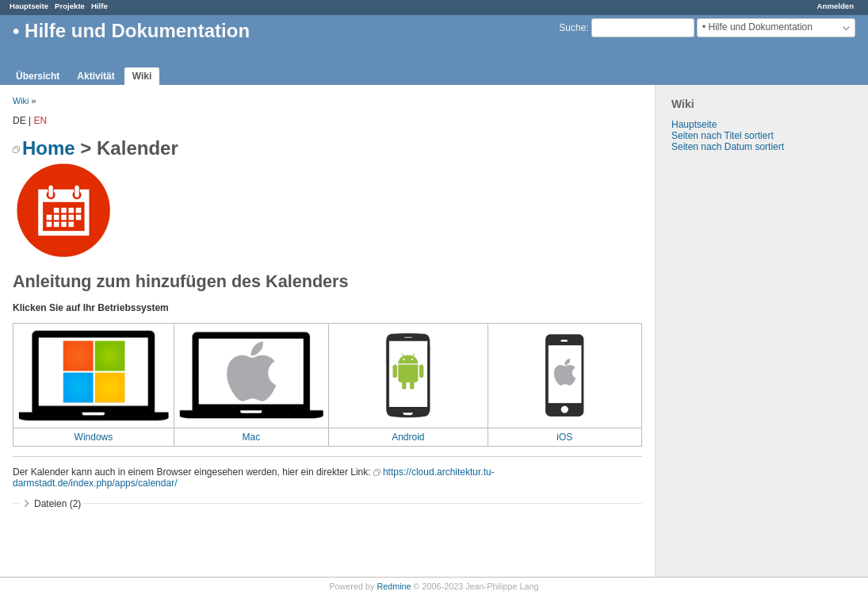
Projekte (70, 6)
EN (40, 121)
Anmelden (835, 6)
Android (408, 437)
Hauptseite (29, 6)
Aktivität (96, 76)
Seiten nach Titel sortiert (723, 136)
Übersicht (38, 76)
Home (49, 148)
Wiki (142, 76)
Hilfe (99, 6)
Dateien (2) (57, 504)
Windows (94, 437)
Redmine (394, 586)
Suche (572, 28)
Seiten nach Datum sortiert (728, 147)
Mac (252, 437)
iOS (564, 437)
